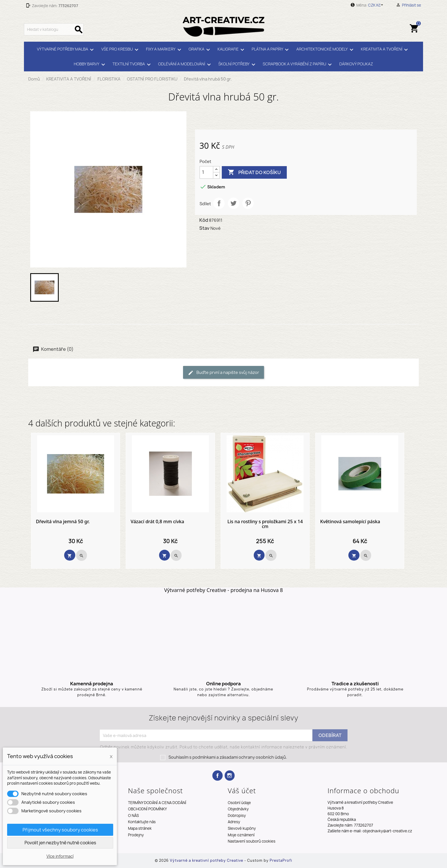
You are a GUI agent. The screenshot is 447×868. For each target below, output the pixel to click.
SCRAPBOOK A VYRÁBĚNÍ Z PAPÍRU (298, 65)
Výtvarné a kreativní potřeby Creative (207, 860)
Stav (204, 228)
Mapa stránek (140, 828)
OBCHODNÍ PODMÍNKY (147, 809)
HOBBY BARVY (90, 65)
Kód (204, 220)
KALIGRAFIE (232, 50)
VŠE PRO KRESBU (121, 50)
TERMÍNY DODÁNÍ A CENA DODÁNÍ (157, 803)
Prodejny (136, 835)
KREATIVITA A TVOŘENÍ (385, 50)
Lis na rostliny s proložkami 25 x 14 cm (265, 524)
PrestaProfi (281, 860)
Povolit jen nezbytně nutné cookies (60, 843)
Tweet (233, 203)
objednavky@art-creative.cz (387, 831)
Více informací (60, 856)
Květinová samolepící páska (350, 522)
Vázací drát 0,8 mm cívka (157, 522)
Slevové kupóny (242, 828)
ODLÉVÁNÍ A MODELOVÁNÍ (185, 65)
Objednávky (238, 809)
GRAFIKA (200, 50)
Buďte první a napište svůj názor (223, 373)
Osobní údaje (239, 803)
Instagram (230, 775)
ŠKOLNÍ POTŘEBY (238, 65)
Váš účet (242, 791)
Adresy (234, 822)
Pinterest (248, 203)
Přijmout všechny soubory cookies (60, 830)
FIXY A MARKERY (164, 50)
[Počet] (206, 172)
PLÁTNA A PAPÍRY (271, 50)
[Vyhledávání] (54, 29)
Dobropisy (237, 815)
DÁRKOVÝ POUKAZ (356, 64)
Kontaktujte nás (142, 822)
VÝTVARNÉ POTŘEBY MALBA (66, 50)
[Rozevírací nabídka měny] (376, 5)
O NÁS (133, 815)
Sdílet (219, 203)
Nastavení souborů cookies (252, 841)
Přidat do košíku (254, 172)
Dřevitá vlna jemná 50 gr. (63, 522)
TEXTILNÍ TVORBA (133, 65)
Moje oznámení (241, 835)
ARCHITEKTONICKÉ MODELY (326, 50)
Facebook (217, 775)
